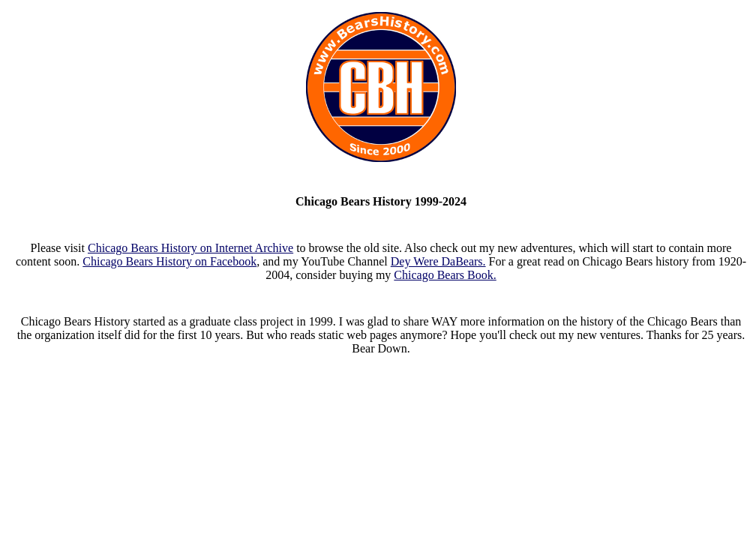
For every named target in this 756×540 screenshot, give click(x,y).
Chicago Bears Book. (445, 275)
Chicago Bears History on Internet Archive (190, 248)
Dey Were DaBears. (438, 261)
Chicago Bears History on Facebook (169, 261)
